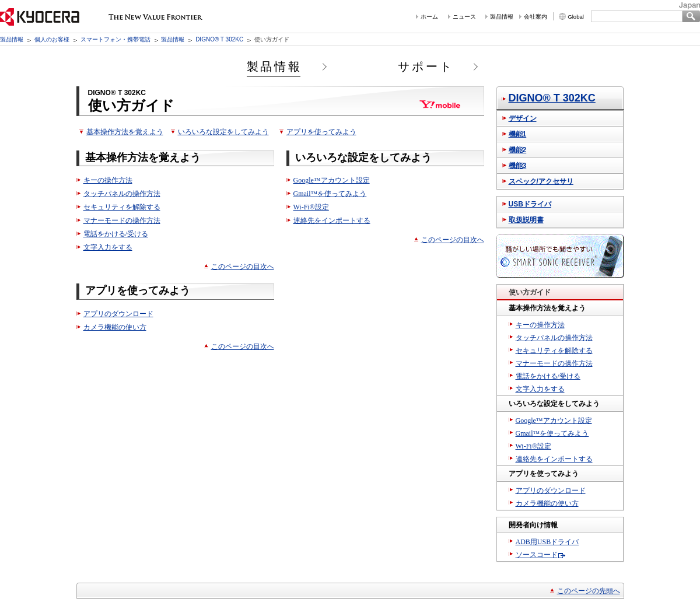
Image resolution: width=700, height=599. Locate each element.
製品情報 (502, 17)
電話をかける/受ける (116, 234)
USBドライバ (530, 204)
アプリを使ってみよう (321, 132)
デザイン (523, 118)
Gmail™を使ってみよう (330, 194)
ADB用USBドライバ (547, 542)
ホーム (429, 17)
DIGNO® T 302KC (219, 39)
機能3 (518, 166)
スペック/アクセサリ (541, 181)
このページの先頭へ (589, 591)
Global (576, 17)
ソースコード (537, 555)
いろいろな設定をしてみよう (223, 132)
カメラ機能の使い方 (115, 327)
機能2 (518, 150)
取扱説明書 (526, 220)
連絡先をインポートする (332, 220)
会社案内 (535, 17)
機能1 (518, 134)
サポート (426, 66)
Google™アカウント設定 (332, 180)
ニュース (464, 17)
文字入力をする (108, 247)
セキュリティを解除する (122, 207)
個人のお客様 (52, 39)
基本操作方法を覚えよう (125, 132)
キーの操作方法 (108, 180)
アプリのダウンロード (118, 314)
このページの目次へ (243, 267)
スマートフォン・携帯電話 (116, 39)
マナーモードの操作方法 (122, 220)
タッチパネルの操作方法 (122, 194)
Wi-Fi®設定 (311, 207)
